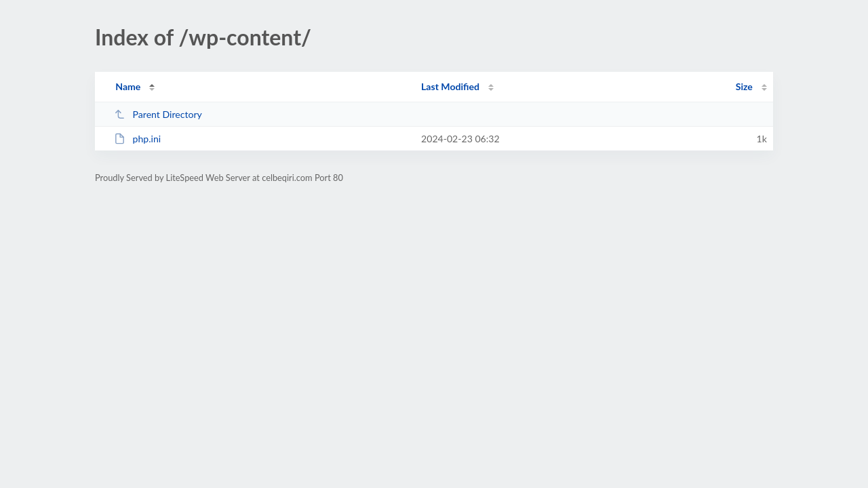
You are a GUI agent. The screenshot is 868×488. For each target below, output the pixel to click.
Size (744, 86)
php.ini (137, 139)
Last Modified (450, 86)
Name (128, 86)
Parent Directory (158, 114)
